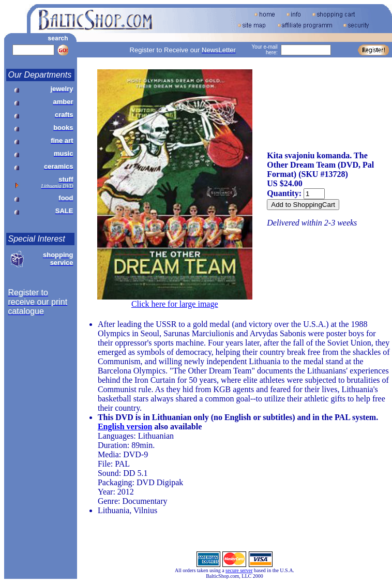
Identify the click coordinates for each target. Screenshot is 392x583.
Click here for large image (175, 304)
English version (125, 427)
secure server (239, 570)
